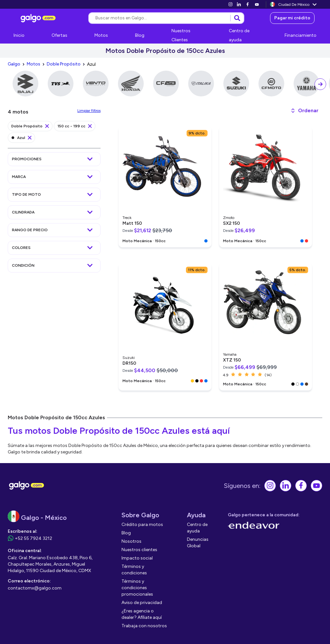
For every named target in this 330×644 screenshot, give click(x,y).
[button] (304, 111)
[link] (230, 4)
